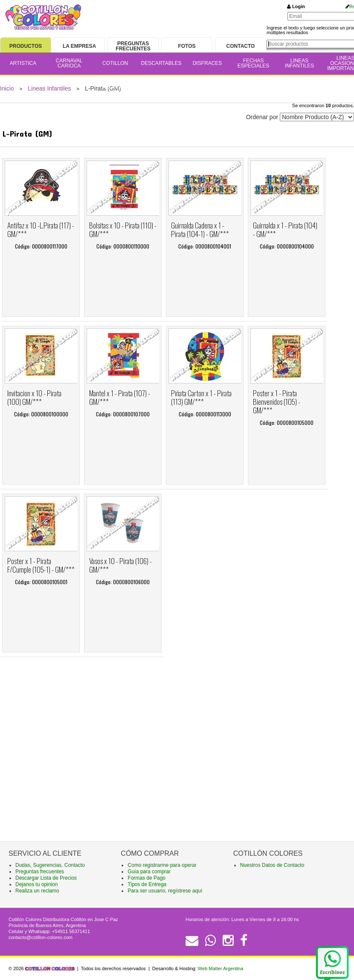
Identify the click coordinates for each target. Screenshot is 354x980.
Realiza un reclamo (37, 891)
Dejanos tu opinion (36, 884)
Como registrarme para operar (162, 865)
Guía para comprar (149, 872)
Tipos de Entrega (147, 884)
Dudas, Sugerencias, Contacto (50, 865)
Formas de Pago (147, 878)
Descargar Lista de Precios (46, 878)
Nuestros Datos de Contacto (272, 865)
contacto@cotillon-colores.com (41, 937)
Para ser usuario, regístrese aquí (165, 891)
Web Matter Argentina (221, 968)
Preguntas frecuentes (40, 872)
